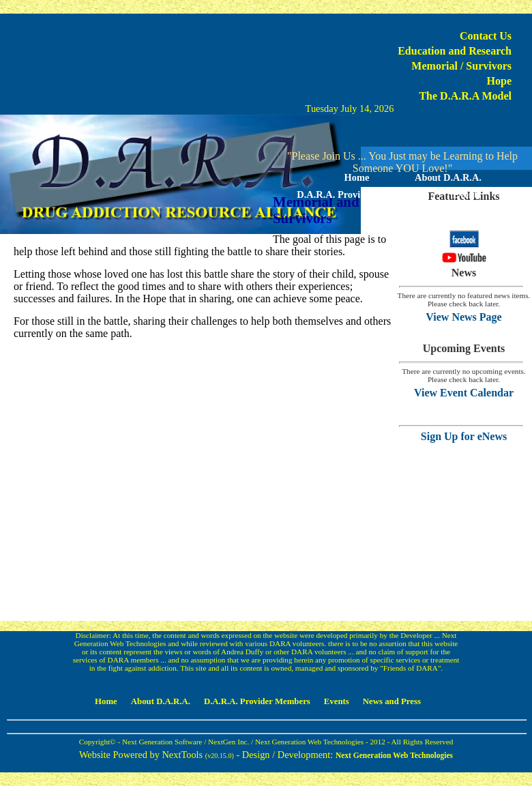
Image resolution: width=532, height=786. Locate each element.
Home (357, 177)
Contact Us (486, 36)
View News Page (463, 317)
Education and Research (455, 51)
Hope (499, 81)
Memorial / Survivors (461, 66)
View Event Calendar (464, 393)
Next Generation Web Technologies (394, 755)
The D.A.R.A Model (465, 96)
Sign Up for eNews (464, 436)
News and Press (402, 212)
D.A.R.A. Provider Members (356, 194)
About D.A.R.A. (448, 177)
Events (467, 194)
